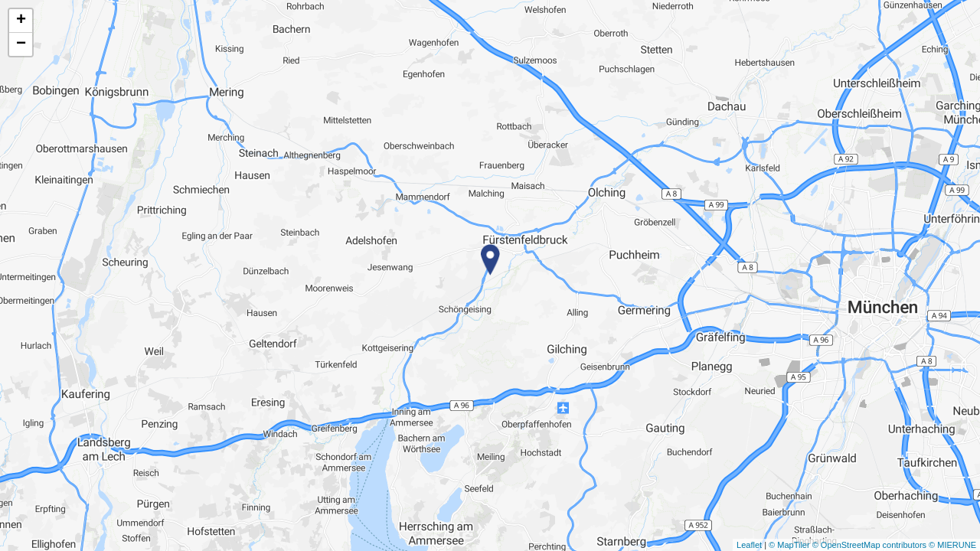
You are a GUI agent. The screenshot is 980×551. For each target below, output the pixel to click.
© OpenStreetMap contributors (869, 545)
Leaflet (749, 545)
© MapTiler (789, 545)
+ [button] (21, 21)
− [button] (21, 44)
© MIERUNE (952, 545)
